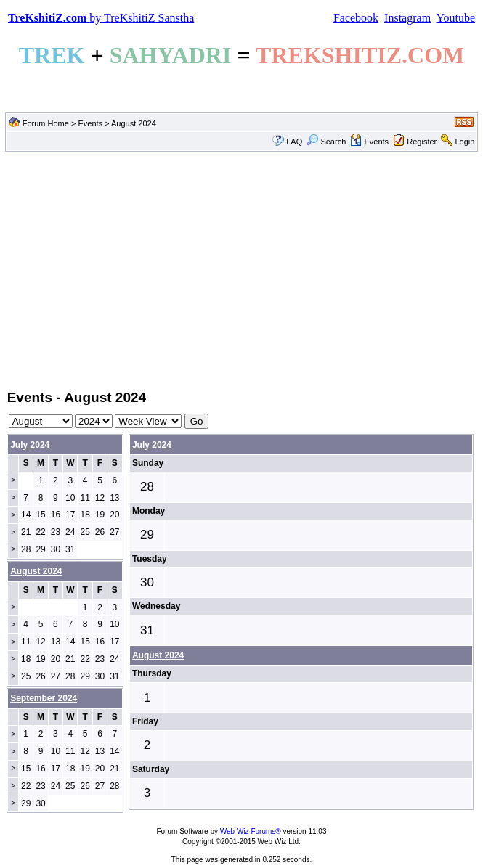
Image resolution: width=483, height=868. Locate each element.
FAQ (294, 142)
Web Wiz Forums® (251, 831)
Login (464, 142)
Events (90, 123)
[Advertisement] (241, 269)
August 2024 (158, 655)
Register (422, 142)
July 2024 (30, 445)
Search (326, 142)
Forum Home (46, 123)
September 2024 (44, 698)
